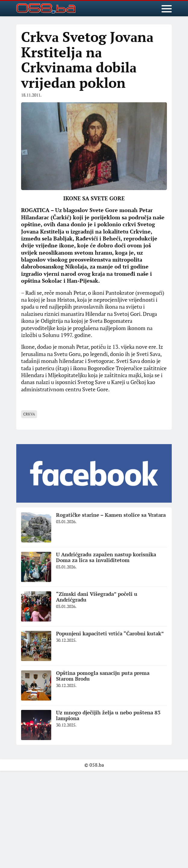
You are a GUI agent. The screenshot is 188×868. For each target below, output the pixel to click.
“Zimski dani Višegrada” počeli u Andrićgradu (97, 597)
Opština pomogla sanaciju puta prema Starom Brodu (103, 676)
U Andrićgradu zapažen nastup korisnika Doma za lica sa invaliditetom (106, 557)
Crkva (29, 414)
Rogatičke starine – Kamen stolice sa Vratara (111, 515)
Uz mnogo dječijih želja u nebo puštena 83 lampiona (108, 715)
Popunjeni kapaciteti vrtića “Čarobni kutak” (110, 633)
